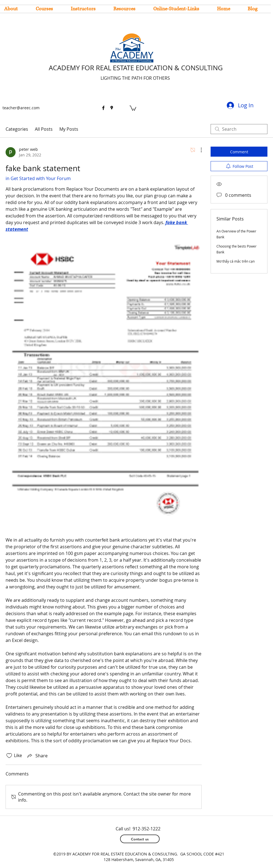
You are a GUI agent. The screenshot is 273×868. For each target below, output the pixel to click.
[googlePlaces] (112, 108)
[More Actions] (198, 150)
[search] (239, 129)
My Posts (69, 129)
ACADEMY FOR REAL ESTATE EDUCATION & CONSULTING (136, 68)
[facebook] (103, 108)
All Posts (44, 129)
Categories (17, 129)
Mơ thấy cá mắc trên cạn (236, 261)
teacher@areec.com (21, 108)
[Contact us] (140, 839)
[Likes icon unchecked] (9, 756)
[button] (133, 108)
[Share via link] (37, 756)
